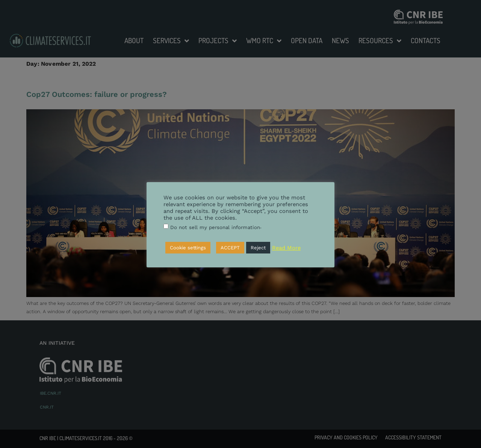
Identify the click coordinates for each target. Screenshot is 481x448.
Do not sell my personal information (215, 227)
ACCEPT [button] (230, 248)
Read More (286, 248)
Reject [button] (258, 248)
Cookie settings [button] (188, 248)
